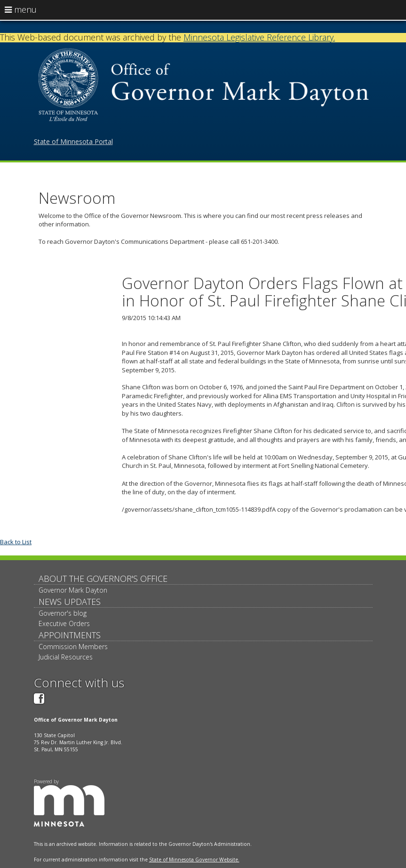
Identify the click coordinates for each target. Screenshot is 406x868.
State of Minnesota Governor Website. (194, 860)
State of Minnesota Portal (73, 141)
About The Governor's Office (103, 579)
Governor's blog (63, 613)
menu (21, 9)
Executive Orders (64, 623)
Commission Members (73, 647)
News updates (70, 602)
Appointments (70, 635)
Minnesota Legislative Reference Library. (259, 37)
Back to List (16, 542)
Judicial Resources (66, 657)
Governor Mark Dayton (73, 590)
